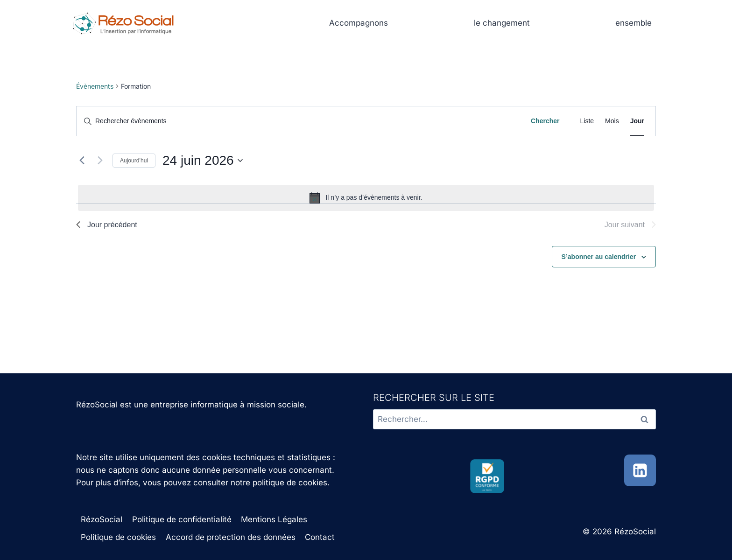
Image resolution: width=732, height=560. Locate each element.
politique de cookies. (291, 483)
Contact (320, 537)
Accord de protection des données (231, 537)
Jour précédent (107, 225)
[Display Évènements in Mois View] (612, 121)
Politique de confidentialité (182, 519)
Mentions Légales (274, 519)
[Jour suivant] (100, 161)
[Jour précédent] (82, 161)
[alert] (366, 198)
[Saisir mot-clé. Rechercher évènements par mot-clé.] (299, 121)
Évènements (95, 86)
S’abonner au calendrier (599, 257)
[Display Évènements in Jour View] (637, 121)
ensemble (633, 23)
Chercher (545, 121)
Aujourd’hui (134, 161)
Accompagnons (359, 23)
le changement (502, 23)
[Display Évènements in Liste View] (587, 121)
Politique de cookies (118, 537)
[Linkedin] (640, 470)
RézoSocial (102, 519)
